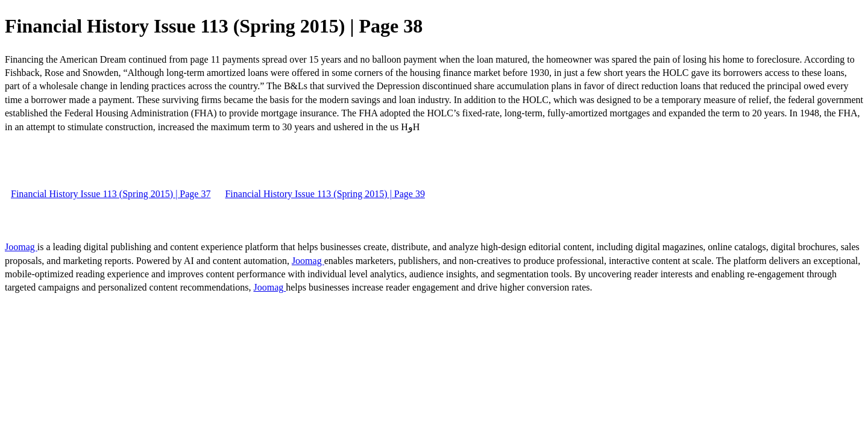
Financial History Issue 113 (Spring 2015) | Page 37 (111, 194)
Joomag (21, 247)
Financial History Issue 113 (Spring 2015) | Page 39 (325, 194)
